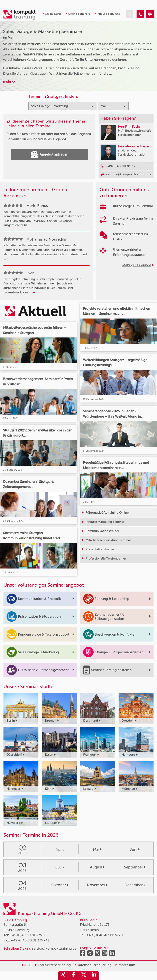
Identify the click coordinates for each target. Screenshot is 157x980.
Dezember (135, 885)
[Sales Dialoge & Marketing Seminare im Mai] (140, 14)
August (97, 867)
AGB (27, 965)
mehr (9, 82)
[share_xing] (63, 975)
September (135, 867)
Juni (135, 849)
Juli (60, 867)
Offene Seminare (78, 14)
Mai (97, 849)
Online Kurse (52, 14)
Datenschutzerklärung (93, 965)
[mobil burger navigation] (130, 14)
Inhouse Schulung (107, 14)
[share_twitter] (84, 975)
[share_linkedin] (94, 975)
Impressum (125, 965)
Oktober (60, 885)
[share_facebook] (73, 975)
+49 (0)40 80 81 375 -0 (28, 935)
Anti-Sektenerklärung (53, 965)
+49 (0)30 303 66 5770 (105, 935)
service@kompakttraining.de (54, 948)
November (97, 885)
